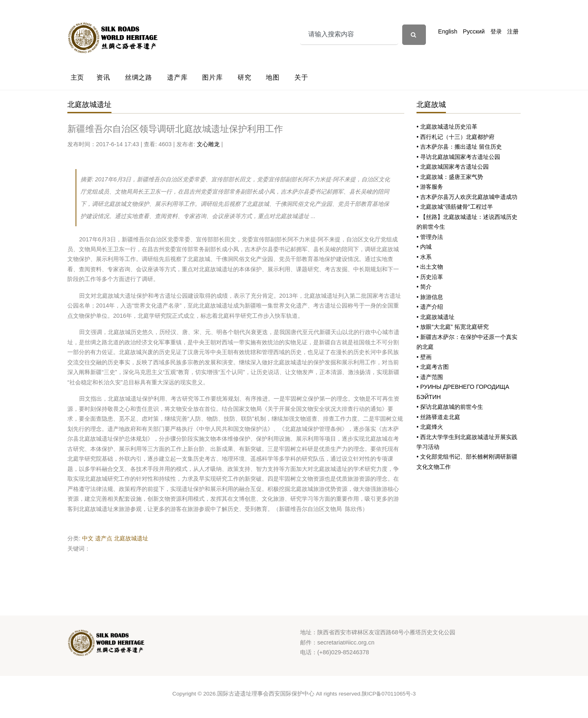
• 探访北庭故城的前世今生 (450, 407)
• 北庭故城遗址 (435, 317)
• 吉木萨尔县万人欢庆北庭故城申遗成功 (467, 197)
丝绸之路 (139, 77)
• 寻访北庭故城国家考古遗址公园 (458, 157)
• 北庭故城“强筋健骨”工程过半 (455, 207)
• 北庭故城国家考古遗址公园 (453, 167)
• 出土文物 (430, 267)
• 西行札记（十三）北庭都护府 (455, 137)
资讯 (103, 77)
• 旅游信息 (430, 297)
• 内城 (424, 247)
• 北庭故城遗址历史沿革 (447, 127)
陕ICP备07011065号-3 (389, 694)
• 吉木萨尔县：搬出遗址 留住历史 (459, 147)
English (448, 31)
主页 (78, 77)
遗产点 (104, 538)
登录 (496, 31)
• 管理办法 (430, 237)
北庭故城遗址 (131, 538)
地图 (273, 77)
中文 (88, 538)
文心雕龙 (208, 144)
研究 (245, 77)
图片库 (212, 77)
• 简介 (424, 287)
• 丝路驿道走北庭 (438, 417)
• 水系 (424, 257)
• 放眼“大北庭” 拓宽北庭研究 (453, 327)
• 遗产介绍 (430, 307)
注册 (513, 31)
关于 (301, 77)
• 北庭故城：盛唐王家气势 (450, 177)
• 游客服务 (430, 187)
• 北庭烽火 (430, 427)
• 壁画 (424, 357)
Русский (474, 31)
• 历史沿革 (430, 277)
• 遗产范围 (430, 377)
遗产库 (177, 77)
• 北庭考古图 (433, 367)
